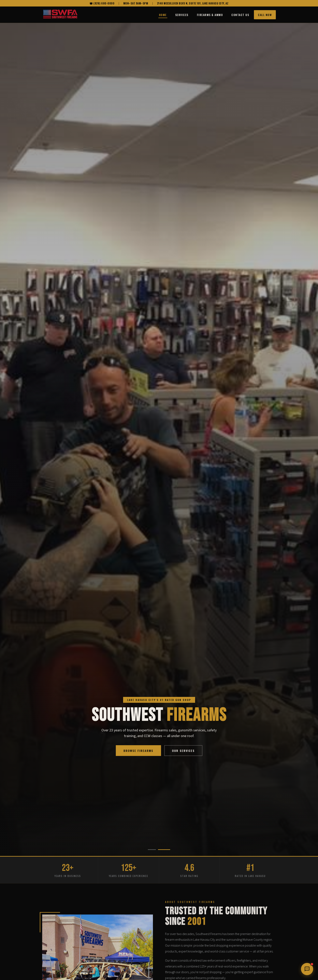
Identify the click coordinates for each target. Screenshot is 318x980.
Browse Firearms (138, 751)
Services (182, 15)
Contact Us (240, 15)
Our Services (183, 751)
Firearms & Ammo (210, 15)
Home (163, 15)
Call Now (265, 15)
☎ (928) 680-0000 (102, 3)
